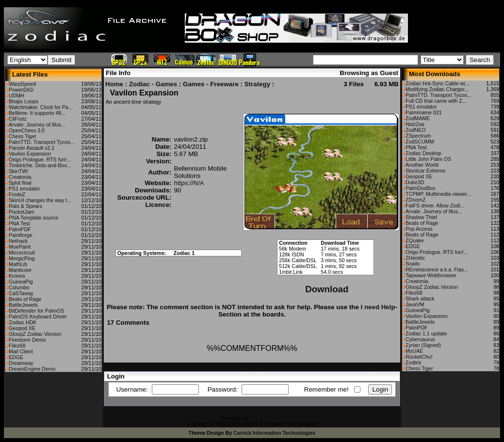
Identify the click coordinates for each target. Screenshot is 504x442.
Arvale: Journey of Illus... (37, 125)
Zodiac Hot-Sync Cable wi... (437, 83)
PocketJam (22, 212)
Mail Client (21, 351)
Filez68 (17, 346)
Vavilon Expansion (30, 154)
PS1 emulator (24, 189)
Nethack (18, 241)
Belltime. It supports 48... (37, 113)
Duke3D (415, 182)
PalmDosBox (421, 188)
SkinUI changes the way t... (40, 200)
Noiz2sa (415, 124)
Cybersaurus (420, 339)
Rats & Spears (25, 206)
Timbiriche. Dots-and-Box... (40, 165)
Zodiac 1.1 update (426, 333)
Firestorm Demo (27, 340)
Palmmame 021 (424, 112)
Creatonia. (21, 177)
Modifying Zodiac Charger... (437, 89)
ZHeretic (415, 258)
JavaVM (415, 304)
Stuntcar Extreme (425, 171)
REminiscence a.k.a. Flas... (437, 269)
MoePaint (20, 247)
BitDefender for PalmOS (36, 311)
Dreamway (21, 363)
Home (114, 84)
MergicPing (22, 258)
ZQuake (415, 240)
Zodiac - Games (153, 84)
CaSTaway (21, 293)
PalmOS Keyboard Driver (38, 316)
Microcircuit (22, 253)
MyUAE (414, 351)
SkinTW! (18, 171)
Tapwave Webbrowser (431, 275)
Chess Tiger (23, 136)
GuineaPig (21, 282)
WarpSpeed (22, 84)
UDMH (16, 95)
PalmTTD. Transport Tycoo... (42, 142)
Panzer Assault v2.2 (32, 148)
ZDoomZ (415, 200)
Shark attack (420, 299)
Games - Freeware (211, 84)
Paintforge (21, 235)
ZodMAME (418, 118)
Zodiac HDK (23, 322)
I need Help (378, 307)
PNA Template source (33, 218)
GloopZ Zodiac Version (35, 334)
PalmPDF (20, 229)
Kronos (17, 276)
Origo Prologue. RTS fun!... (40, 159)
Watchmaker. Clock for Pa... (41, 107)
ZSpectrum (418, 136)
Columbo (19, 287)
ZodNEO (415, 130)
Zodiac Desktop (423, 153)
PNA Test (19, 223)
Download (327, 289)
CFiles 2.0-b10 (266, 418)
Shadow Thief (421, 217)
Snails (413, 264)
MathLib (18, 264)
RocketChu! (419, 357)
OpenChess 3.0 (27, 130)
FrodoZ (17, 194)
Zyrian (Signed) (423, 345)
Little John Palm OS (428, 159)
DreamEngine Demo (32, 369)
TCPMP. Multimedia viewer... (438, 194)
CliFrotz (18, 119)
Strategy (257, 84)
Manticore (20, 270)
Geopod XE (22, 328)
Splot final (20, 183)
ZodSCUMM (420, 142)
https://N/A (189, 183)
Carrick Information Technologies (274, 433)
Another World (422, 165)
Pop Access (419, 229)
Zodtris (414, 363)
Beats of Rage (25, 299)
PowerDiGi (21, 90)
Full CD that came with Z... (436, 101)
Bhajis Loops (24, 101)
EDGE (16, 357)
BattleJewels (23, 305)
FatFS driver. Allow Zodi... (435, 205)
